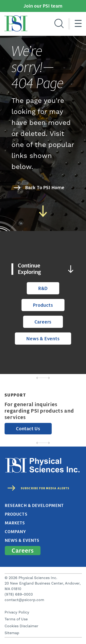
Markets (15, 523)
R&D (43, 288)
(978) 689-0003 (19, 594)
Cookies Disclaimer (21, 626)
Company (16, 532)
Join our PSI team (43, 6)
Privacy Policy (17, 612)
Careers (43, 322)
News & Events (43, 339)
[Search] (59, 24)
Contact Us (28, 429)
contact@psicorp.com (24, 600)
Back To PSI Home (45, 188)
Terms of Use (16, 619)
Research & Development (34, 506)
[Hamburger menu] (78, 24)
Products (43, 305)
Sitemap (12, 633)
